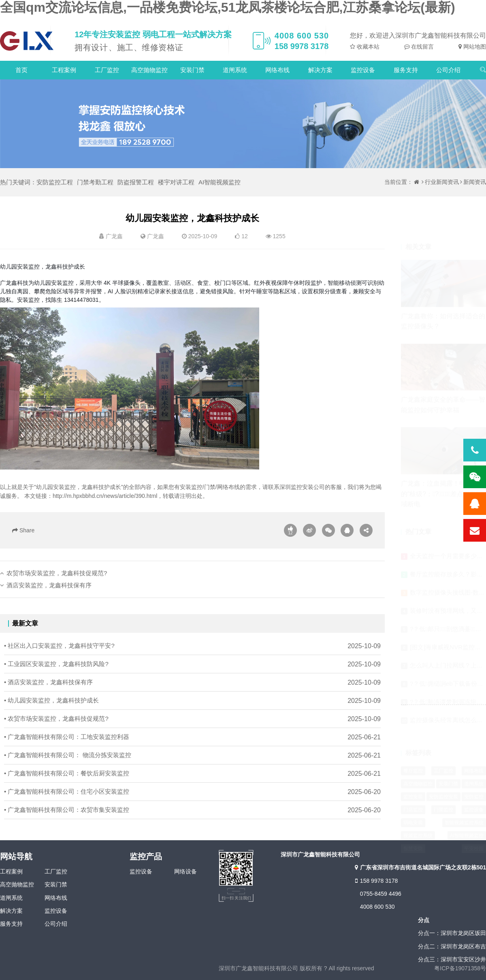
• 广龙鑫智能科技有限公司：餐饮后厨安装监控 (67, 786)
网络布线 (277, 70)
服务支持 (406, 70)
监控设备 (363, 70)
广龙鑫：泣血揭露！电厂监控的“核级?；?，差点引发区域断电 (443, 476)
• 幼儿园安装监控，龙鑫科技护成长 (51, 713)
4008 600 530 (377, 907)
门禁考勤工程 (95, 182)
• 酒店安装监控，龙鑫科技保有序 (48, 695)
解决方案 (320, 70)
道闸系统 (235, 70)
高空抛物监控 (149, 70)
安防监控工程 (55, 182)
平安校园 (474, 831)
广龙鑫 (156, 236)
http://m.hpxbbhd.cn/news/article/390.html (105, 496)
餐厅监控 (413, 753)
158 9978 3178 (375, 881)
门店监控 (413, 792)
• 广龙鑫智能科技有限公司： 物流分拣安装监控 (68, 768)
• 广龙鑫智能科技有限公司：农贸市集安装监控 (67, 822)
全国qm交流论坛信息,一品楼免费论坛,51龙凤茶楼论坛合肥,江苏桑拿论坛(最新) (228, 7)
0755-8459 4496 (381, 894)
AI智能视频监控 (220, 182)
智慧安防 (413, 831)
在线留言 (422, 47)
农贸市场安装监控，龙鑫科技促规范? (57, 586)
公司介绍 (448, 70)
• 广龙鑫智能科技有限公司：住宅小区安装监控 (67, 804)
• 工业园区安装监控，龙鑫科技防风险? (56, 676)
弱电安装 (413, 805)
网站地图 (474, 47)
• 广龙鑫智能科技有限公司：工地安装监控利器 (67, 749)
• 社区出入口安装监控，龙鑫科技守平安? (59, 658)
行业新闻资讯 (442, 182)
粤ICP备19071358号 (460, 968)
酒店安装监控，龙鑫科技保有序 (49, 598)
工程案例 (64, 70)
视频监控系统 (418, 818)
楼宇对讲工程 (176, 182)
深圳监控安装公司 (302, 487)
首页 (21, 70)
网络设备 (185, 871)
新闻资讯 (475, 182)
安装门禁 (192, 70)
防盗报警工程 (136, 182)
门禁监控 (443, 792)
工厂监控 (107, 70)
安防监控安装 (443, 779)
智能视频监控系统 (464, 805)
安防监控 (474, 779)
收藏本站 (367, 47)
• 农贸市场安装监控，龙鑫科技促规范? (56, 731)
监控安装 (413, 779)
